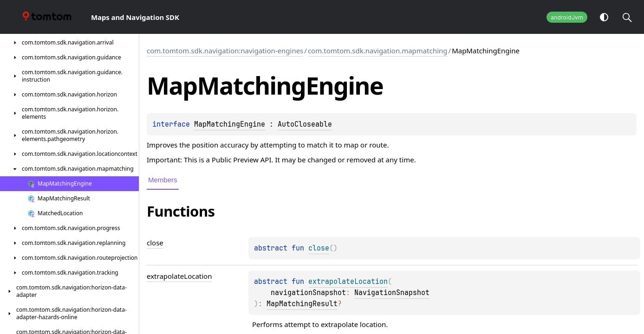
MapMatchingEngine (230, 124)
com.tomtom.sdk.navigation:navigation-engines (225, 51)
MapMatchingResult (302, 304)
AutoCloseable (305, 124)
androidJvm (567, 17)
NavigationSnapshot (392, 293)
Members (163, 180)
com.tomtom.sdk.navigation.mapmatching (378, 51)
